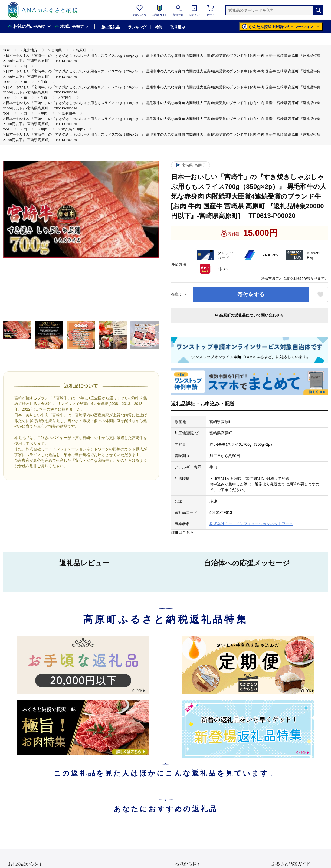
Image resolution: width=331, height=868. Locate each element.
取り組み (178, 27)
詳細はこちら (182, 532)
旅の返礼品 (111, 27)
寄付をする (251, 294)
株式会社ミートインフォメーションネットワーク (251, 524)
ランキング (137, 27)
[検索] (318, 10)
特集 (158, 27)
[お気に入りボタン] (320, 294)
